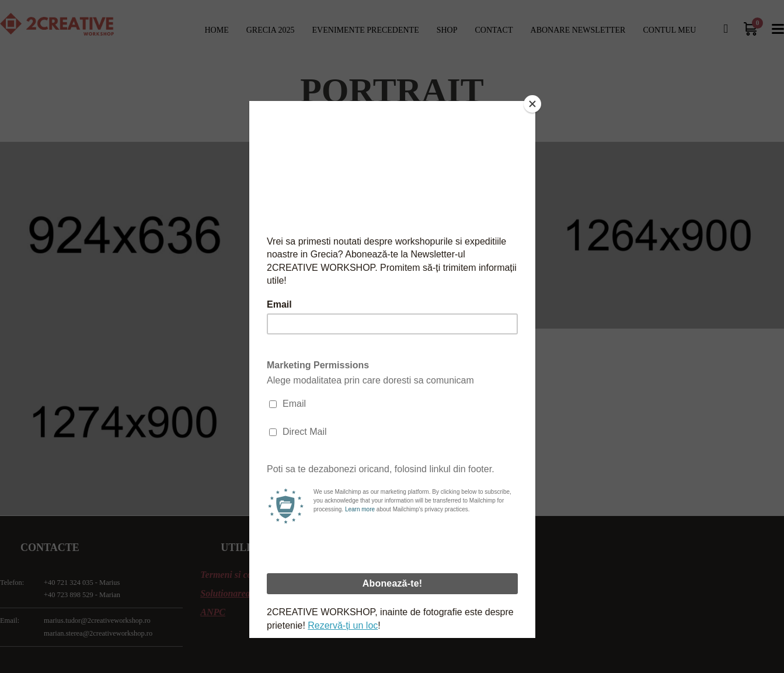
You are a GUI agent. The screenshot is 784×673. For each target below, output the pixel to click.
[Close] (532, 104)
